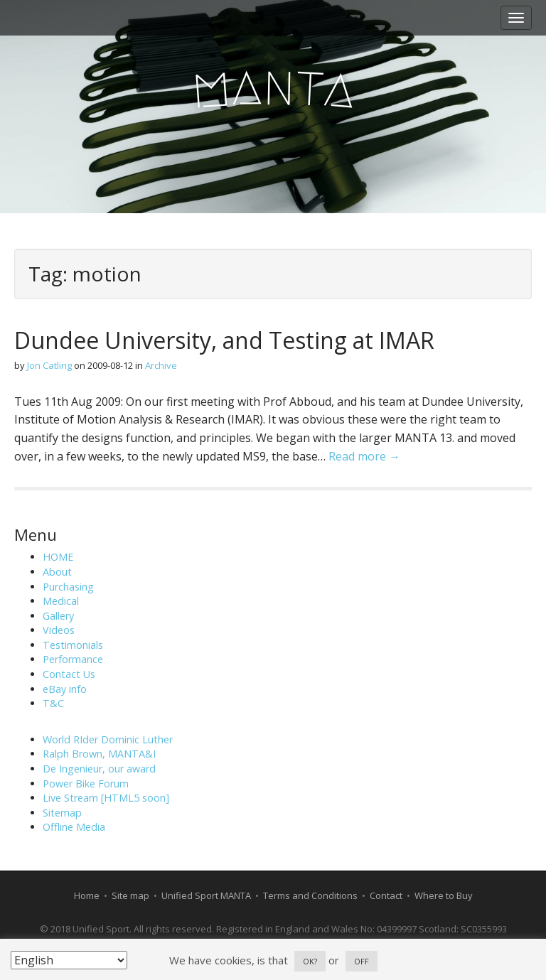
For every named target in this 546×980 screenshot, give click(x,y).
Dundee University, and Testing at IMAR (224, 340)
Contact (386, 895)
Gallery (58, 616)
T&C (53, 703)
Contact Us (69, 674)
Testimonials (73, 645)
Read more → (364, 456)
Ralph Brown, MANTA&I (99, 754)
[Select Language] (69, 960)
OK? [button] (310, 961)
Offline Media (74, 827)
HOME (58, 557)
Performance (73, 659)
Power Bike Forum (86, 784)
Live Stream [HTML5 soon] (106, 798)
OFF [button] (362, 961)
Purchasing (68, 587)
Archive (161, 365)
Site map (130, 895)
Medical (61, 601)
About (57, 572)
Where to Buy (444, 895)
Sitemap (62, 813)
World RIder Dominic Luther (108, 739)
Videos (59, 630)
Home (87, 895)
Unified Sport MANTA (206, 895)
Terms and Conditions (310, 895)
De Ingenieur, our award (99, 769)
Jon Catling (49, 365)
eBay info (65, 689)
